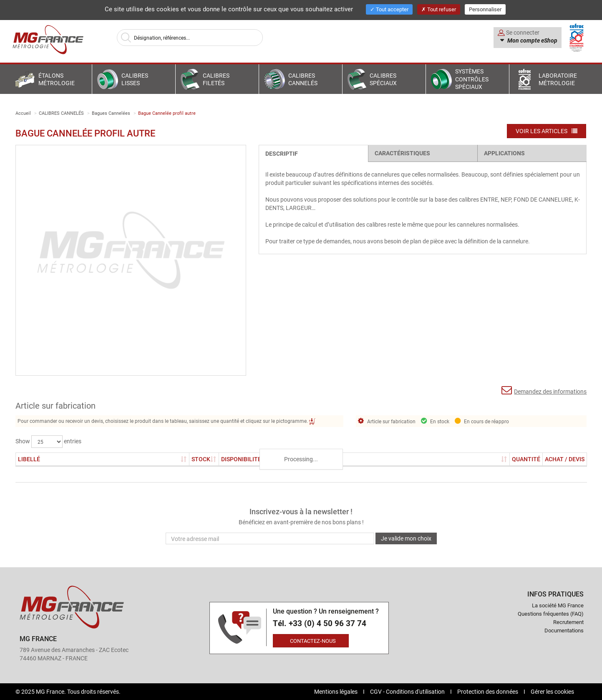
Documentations (564, 630)
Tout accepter (389, 9)
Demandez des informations (544, 390)
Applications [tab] (504, 153)
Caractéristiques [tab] (402, 153)
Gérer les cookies (552, 691)
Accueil (23, 113)
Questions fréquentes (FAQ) (551, 614)
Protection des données (488, 691)
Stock (204, 459)
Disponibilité (241, 459)
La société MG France (558, 605)
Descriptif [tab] (282, 153)
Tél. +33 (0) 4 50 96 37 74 (320, 623)
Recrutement (568, 622)
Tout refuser (439, 9)
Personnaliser (485, 9)
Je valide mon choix (406, 538)
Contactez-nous (313, 641)
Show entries (48, 442)
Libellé (29, 459)
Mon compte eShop (532, 40)
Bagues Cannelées (111, 113)
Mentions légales (336, 691)
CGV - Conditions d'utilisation (408, 691)
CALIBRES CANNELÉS (61, 113)
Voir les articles (547, 131)
